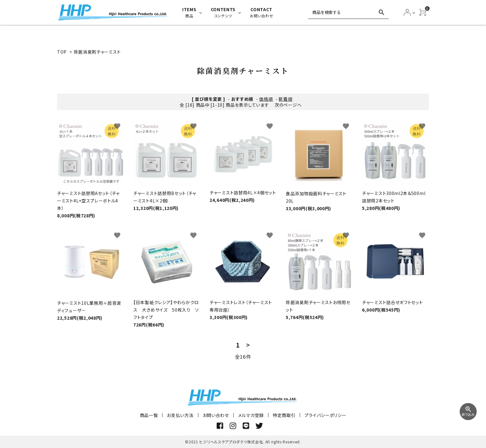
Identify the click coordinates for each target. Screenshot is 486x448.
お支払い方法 (180, 415)
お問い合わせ (216, 415)
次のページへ (288, 105)
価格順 (266, 99)
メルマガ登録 (251, 415)
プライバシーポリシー (325, 415)
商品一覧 (149, 415)
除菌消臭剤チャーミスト (97, 52)
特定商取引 (284, 415)
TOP (62, 52)
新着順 (285, 99)
